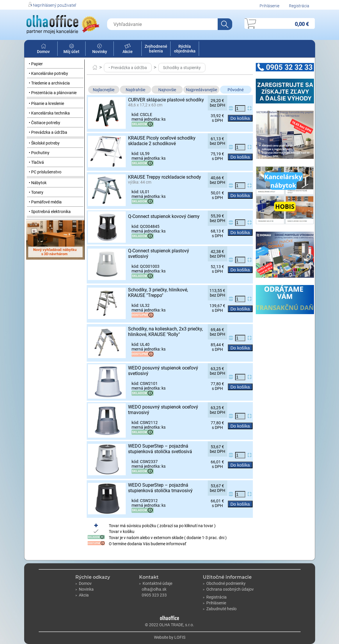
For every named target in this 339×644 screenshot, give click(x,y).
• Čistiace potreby (45, 123)
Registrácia (299, 6)
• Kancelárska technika (49, 113)
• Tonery (36, 192)
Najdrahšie (135, 90)
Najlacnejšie (104, 90)
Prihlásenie (269, 6)
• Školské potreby (44, 143)
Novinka (85, 589)
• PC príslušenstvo (45, 172)
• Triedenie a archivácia (49, 83)
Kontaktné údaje (156, 583)
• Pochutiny (39, 153)
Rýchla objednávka (185, 49)
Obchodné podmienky (224, 583)
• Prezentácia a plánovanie (53, 93)
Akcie (128, 49)
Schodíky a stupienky (182, 68)
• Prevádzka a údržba (48, 132)
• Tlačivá (36, 162)
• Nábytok (38, 183)
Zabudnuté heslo (220, 609)
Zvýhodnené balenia (156, 49)
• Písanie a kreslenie (46, 103)
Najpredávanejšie (202, 90)
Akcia (82, 595)
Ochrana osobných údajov (228, 589)
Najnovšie (167, 90)
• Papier (36, 64)
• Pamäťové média (45, 202)
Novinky (100, 49)
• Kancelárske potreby (48, 73)
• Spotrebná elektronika (50, 212)
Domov (43, 49)
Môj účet (71, 49)
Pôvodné (236, 90)
